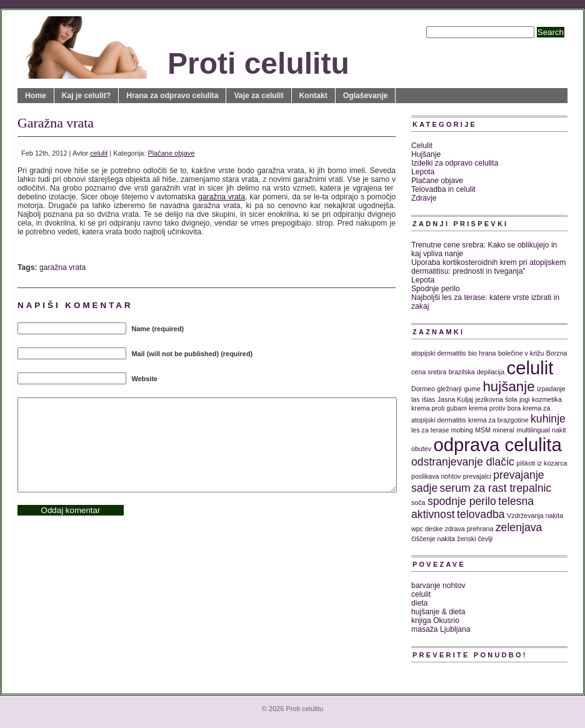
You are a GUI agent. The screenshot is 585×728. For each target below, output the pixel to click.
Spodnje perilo (436, 289)
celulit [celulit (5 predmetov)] (530, 368)
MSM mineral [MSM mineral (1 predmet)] (495, 430)
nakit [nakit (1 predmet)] (559, 430)
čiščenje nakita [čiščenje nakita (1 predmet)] (433, 539)
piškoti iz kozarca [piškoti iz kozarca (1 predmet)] (542, 463)
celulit (99, 153)
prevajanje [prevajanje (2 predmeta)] (518, 475)
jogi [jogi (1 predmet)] (525, 399)
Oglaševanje (366, 96)
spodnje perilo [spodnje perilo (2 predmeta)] (462, 501)
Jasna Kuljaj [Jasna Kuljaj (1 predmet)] (455, 399)
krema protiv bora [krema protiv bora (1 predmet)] (495, 408)
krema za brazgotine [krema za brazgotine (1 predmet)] (498, 420)
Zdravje (424, 198)
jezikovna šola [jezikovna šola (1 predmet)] (497, 399)
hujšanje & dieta (438, 612)
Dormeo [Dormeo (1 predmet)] (423, 389)
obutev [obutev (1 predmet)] (421, 449)
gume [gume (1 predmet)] (472, 389)
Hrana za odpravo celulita (172, 96)
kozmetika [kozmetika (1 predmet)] (547, 399)
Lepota (423, 172)
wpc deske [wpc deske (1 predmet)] (427, 529)
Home (36, 96)
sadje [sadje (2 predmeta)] (424, 488)
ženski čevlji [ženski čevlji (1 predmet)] (475, 539)
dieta (419, 603)
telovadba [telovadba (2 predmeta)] (481, 514)
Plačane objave (172, 153)
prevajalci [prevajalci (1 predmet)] (477, 476)
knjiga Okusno (435, 621)
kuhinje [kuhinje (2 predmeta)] (548, 419)
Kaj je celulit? (86, 96)
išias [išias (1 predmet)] (428, 399)
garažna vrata (222, 197)
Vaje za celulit (258, 96)
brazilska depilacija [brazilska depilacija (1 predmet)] (477, 372)
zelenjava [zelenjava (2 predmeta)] (519, 527)
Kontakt (313, 96)
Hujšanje (426, 154)
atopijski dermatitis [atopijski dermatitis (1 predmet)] (439, 353)
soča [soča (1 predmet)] (418, 502)
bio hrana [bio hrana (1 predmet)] (482, 353)
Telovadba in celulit (443, 189)
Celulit (422, 146)
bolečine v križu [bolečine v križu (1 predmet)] (521, 353)
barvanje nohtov (438, 586)
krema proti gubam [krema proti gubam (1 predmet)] (439, 408)
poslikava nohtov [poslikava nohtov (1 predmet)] (436, 476)
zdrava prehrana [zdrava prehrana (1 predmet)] (469, 529)
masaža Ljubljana (441, 629)
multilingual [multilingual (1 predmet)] (533, 430)
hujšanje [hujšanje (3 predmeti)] (508, 386)
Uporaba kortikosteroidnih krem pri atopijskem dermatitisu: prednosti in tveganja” (488, 267)
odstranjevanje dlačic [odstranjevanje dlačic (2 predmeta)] (463, 462)
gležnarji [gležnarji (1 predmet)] (449, 389)
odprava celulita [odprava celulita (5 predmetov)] (497, 445)
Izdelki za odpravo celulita (455, 163)
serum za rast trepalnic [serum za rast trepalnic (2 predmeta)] (496, 488)
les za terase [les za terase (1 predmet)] (430, 430)
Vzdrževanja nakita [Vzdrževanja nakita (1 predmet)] (535, 516)
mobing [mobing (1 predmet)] (462, 430)
